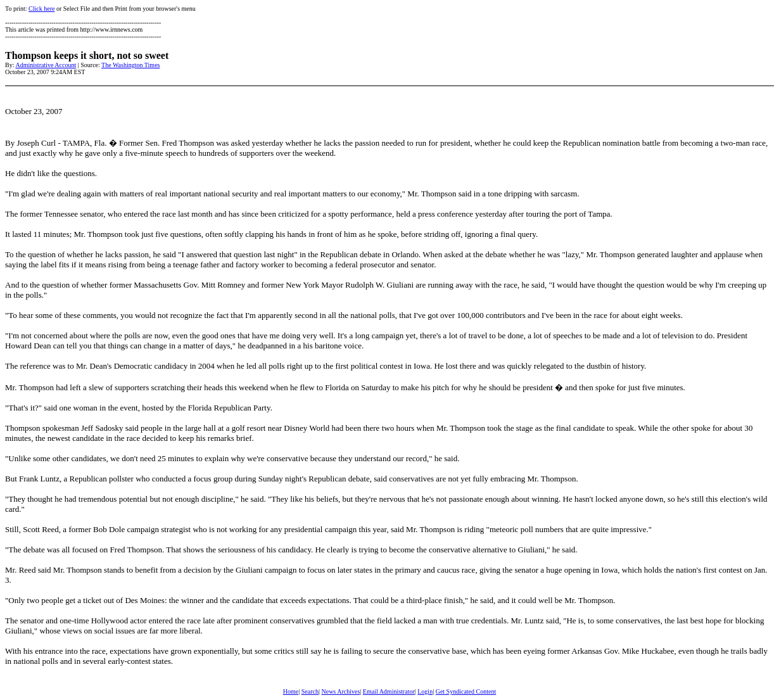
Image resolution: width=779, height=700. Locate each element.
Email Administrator (389, 691)
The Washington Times (130, 65)
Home (291, 691)
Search (310, 691)
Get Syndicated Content (466, 691)
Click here (41, 9)
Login (425, 691)
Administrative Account (46, 65)
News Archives (340, 691)
